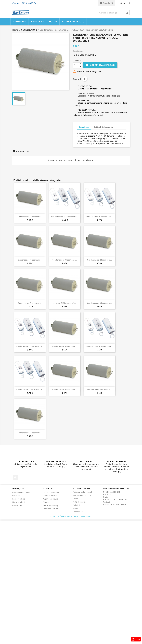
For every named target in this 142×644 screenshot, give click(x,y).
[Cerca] (114, 13)
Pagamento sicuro (50, 499)
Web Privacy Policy (50, 505)
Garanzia (16, 496)
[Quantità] (76, 65)
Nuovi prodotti (18, 502)
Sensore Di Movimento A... (65, 303)
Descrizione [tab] (84, 127)
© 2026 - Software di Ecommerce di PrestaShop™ (71, 516)
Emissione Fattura (50, 509)
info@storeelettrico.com (115, 505)
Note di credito (79, 502)
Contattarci (17, 505)
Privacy (46, 502)
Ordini (76, 499)
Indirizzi (76, 505)
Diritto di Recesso (50, 496)
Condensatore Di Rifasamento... (65, 217)
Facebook (15, 478)
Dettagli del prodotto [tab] (104, 127)
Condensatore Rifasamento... (30, 217)
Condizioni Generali (51, 492)
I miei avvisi (78, 512)
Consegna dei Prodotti (22, 492)
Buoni (75, 508)
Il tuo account (81, 488)
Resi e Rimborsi (19, 499)
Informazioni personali (83, 492)
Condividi (85, 79)
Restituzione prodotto (82, 495)
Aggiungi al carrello (100, 65)
